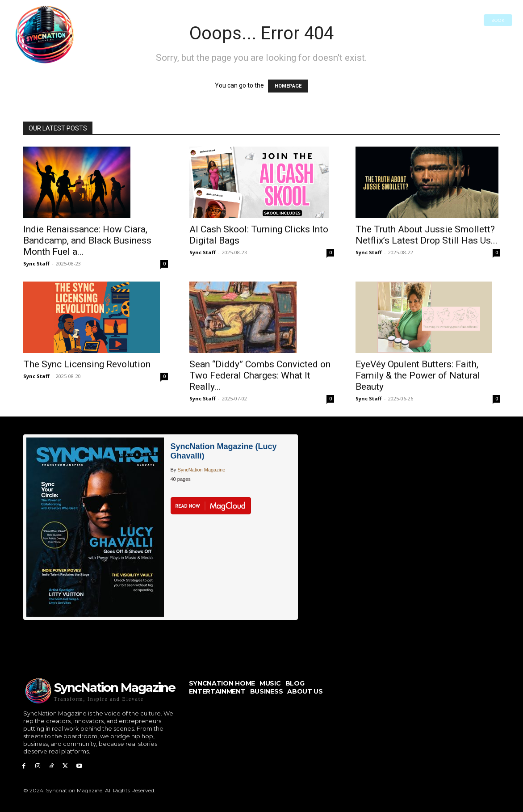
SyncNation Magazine (201, 470)
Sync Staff (36, 263)
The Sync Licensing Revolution (87, 364)
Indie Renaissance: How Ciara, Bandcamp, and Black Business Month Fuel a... (87, 240)
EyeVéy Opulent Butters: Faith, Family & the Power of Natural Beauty (418, 375)
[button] (96, 20)
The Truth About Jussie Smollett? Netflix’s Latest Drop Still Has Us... (427, 235)
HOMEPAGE (288, 86)
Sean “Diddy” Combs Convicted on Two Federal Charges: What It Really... (260, 375)
